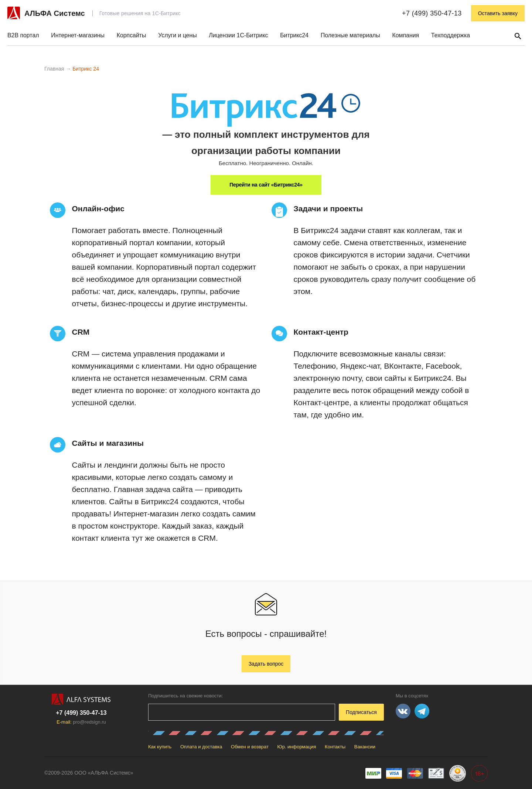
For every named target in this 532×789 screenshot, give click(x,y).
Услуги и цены (177, 35)
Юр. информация (297, 747)
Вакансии (365, 747)
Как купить (160, 747)
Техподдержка (451, 35)
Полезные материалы (350, 35)
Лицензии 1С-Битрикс (238, 35)
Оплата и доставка (201, 747)
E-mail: (81, 722)
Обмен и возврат (250, 747)
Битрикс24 (294, 35)
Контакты (335, 747)
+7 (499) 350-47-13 (432, 13)
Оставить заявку (498, 13)
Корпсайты (132, 35)
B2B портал (23, 35)
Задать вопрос (266, 664)
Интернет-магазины (78, 35)
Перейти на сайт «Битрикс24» (266, 185)
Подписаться (361, 712)
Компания (405, 35)
